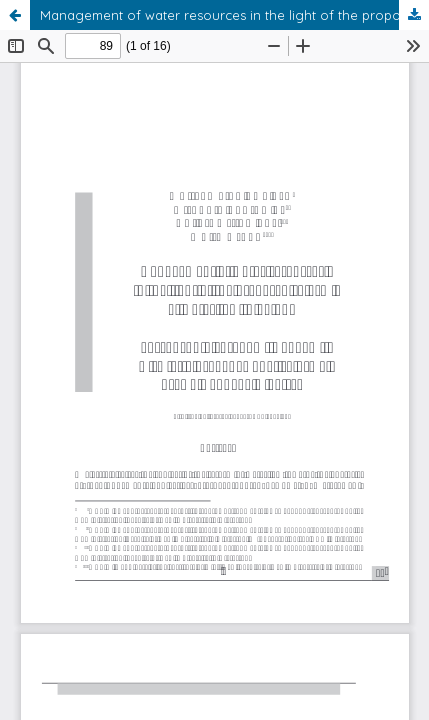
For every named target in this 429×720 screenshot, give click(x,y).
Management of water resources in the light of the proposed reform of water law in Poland (234, 15)
